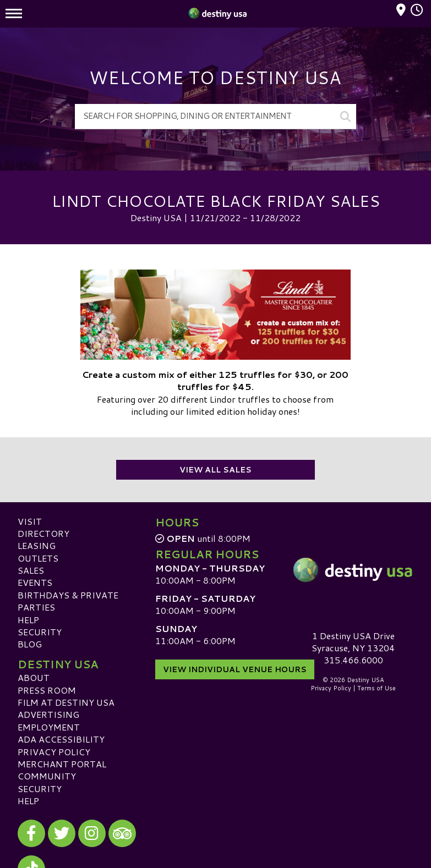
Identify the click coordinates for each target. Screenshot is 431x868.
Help (28, 620)
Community (47, 776)
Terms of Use (377, 688)
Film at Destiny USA (66, 702)
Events (35, 582)
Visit (30, 521)
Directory (43, 533)
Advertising (48, 714)
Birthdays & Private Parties (68, 601)
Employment (49, 727)
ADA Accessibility (61, 739)
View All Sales (215, 470)
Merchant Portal (62, 764)
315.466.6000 (353, 660)
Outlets (38, 558)
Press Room (47, 690)
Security (40, 632)
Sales (31, 570)
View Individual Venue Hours (235, 669)
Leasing (37, 545)
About (34, 677)
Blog (30, 644)
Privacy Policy (54, 752)
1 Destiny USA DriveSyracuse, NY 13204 (353, 642)
